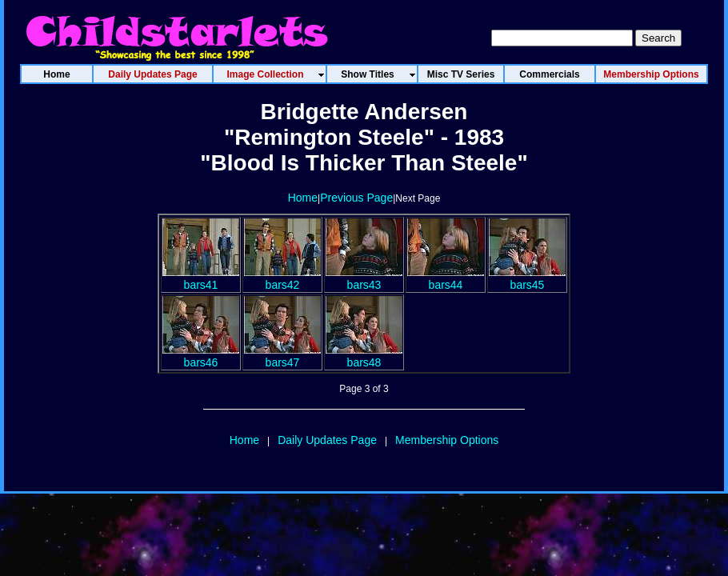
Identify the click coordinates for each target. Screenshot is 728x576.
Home (303, 198)
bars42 (282, 278)
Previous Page (356, 198)
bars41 (201, 278)
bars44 (446, 278)
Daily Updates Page (327, 440)
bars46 (201, 356)
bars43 (364, 278)
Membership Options (447, 440)
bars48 (364, 356)
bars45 (527, 278)
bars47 (282, 356)
